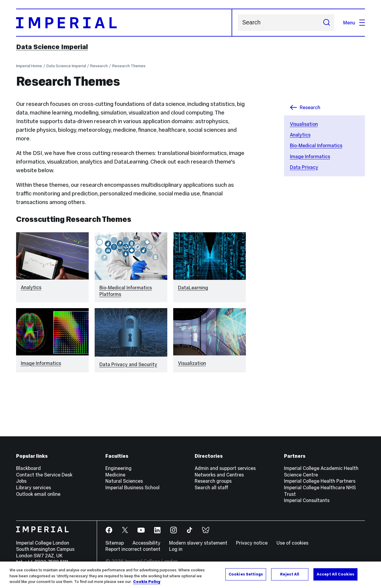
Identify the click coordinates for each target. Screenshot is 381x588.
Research (99, 66)
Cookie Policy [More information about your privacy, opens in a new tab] (147, 582)
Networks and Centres (219, 475)
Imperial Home (29, 66)
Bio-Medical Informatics (316, 145)
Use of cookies (292, 543)
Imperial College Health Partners (320, 481)
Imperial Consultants (307, 500)
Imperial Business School (132, 487)
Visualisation (304, 124)
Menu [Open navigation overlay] (354, 23)
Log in (176, 549)
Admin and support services (225, 468)
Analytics (300, 135)
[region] (190, 575)
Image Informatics (310, 156)
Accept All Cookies (335, 574)
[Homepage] (124, 23)
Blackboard (28, 468)
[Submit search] (326, 23)
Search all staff (211, 487)
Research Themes (129, 66)
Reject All (290, 574)
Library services (33, 487)
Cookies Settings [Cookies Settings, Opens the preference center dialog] (246, 574)
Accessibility (146, 543)
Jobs (21, 481)
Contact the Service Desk (44, 475)
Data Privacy (304, 167)
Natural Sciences (124, 481)
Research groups (213, 481)
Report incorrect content (133, 549)
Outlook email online (38, 494)
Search (238, 23)
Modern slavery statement (198, 543)
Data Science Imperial (52, 47)
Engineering (118, 468)
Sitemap (115, 543)
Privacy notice (252, 543)
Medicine (115, 475)
